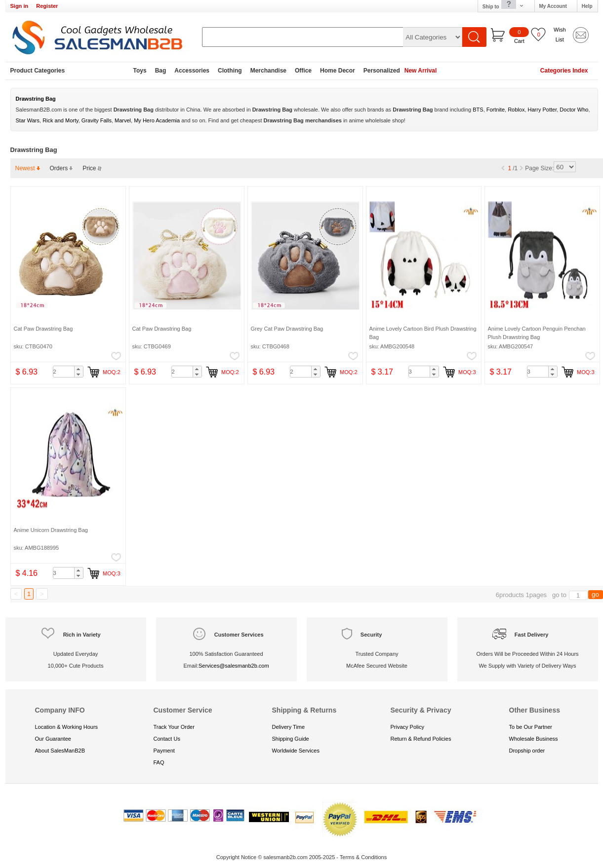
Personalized (382, 71)
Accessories (192, 71)
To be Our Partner (531, 727)
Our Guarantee (53, 739)
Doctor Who (574, 110)
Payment (164, 751)
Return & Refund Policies (421, 739)
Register (47, 6)
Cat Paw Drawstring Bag (43, 329)
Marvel (123, 120)
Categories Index (564, 71)
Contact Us (167, 739)
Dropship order (527, 751)
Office (303, 71)
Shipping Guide (291, 739)
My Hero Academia (157, 120)
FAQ (159, 762)
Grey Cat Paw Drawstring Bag (287, 329)
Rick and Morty (60, 120)
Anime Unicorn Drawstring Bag (51, 530)
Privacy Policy (407, 727)
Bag (161, 71)
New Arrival (421, 71)
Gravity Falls (97, 120)
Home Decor (338, 71)
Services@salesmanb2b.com (234, 666)
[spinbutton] (68, 372)
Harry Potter (543, 110)
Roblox (516, 110)
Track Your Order (174, 727)
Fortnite (496, 110)
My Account (553, 6)
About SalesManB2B (60, 751)
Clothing (230, 71)
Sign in (20, 6)
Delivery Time (289, 727)
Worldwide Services (296, 751)
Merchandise (268, 71)
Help (587, 6)
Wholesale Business (534, 739)
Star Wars (28, 120)
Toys (140, 71)
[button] (79, 369)
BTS (478, 110)
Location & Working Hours (67, 727)
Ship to (503, 6)
